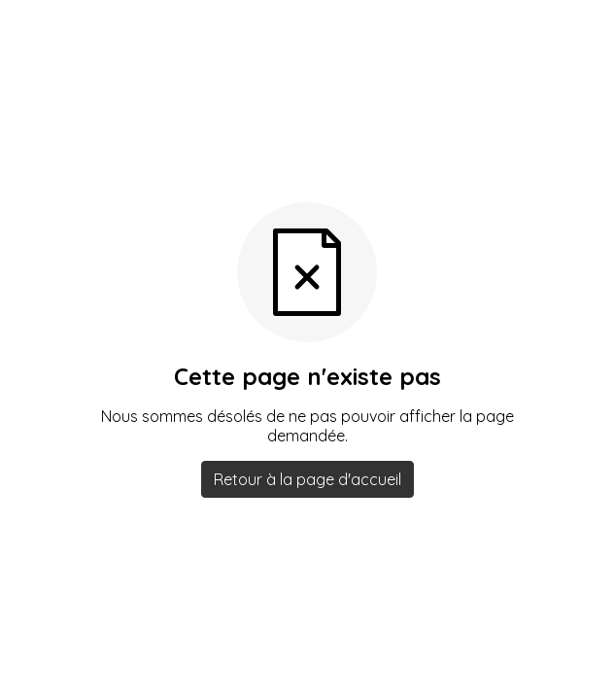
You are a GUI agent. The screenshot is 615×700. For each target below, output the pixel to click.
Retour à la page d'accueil (307, 479)
